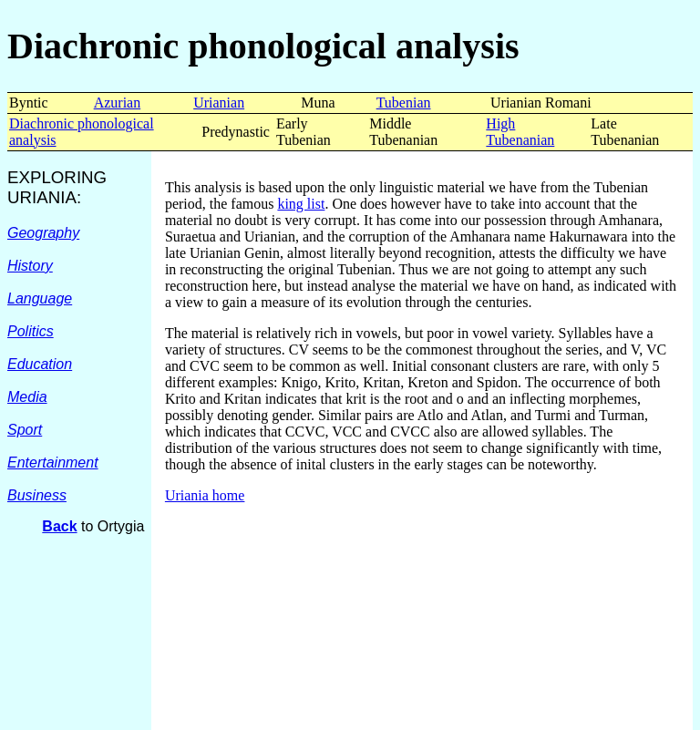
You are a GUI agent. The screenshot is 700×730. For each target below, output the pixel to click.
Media (27, 397)
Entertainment (53, 463)
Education (40, 364)
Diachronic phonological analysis (263, 46)
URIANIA (42, 197)
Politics (31, 331)
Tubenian (404, 103)
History (30, 266)
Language (40, 298)
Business (37, 495)
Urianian (219, 103)
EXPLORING (57, 177)
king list (301, 204)
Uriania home (205, 495)
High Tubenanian (520, 132)
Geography (43, 233)
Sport (25, 430)
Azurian (118, 103)
